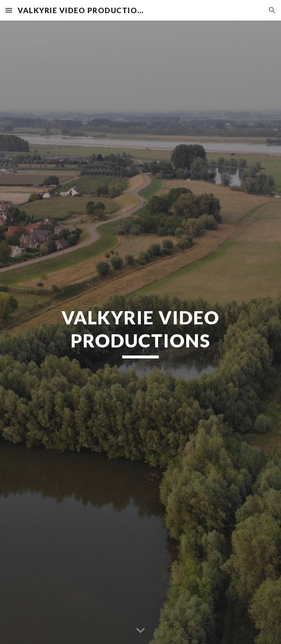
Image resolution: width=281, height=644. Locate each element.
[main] (140, 332)
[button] (9, 10)
